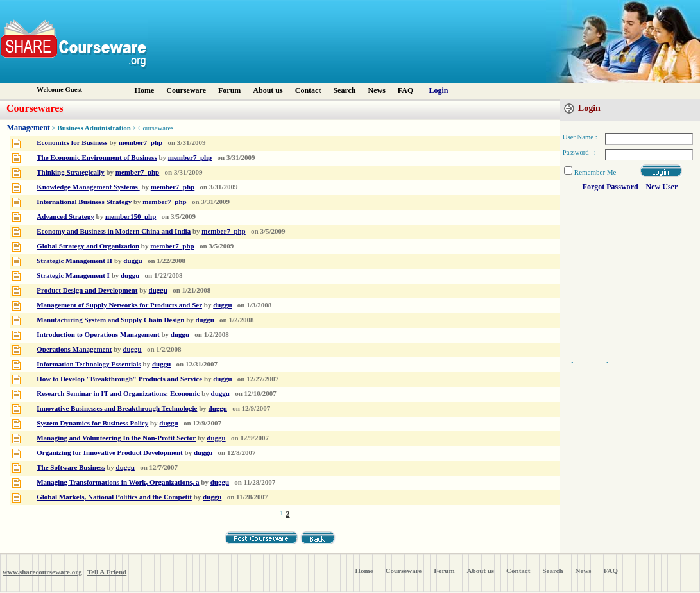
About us (268, 90)
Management (29, 128)
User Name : (580, 137)
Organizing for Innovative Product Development (110, 452)
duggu (132, 261)
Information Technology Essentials (89, 364)
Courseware (186, 90)
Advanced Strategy (65, 216)
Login (438, 90)
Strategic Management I (73, 275)
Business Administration (94, 128)
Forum (229, 90)
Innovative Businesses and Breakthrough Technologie (117, 408)
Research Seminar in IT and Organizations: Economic (118, 393)
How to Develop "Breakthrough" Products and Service (119, 379)
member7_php (141, 142)
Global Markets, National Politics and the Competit (114, 497)
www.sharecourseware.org (42, 572)
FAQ (405, 90)
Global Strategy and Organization (88, 246)
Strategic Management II (74, 261)
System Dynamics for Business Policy (92, 423)
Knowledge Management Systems (88, 187)
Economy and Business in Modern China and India (114, 231)
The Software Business (71, 467)
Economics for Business (72, 142)
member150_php (131, 216)
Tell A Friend (107, 572)
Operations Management (74, 349)
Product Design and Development (87, 290)
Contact (308, 90)
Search (344, 90)
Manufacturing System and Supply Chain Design (110, 320)
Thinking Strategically (70, 172)
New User (662, 187)
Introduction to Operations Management (98, 334)
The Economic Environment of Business (97, 157)
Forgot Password (610, 187)
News (377, 90)
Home (145, 90)
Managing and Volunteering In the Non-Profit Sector (116, 438)
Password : (579, 152)
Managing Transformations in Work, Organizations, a (118, 482)
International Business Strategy (84, 202)
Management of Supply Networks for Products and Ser (119, 305)
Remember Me (595, 172)
